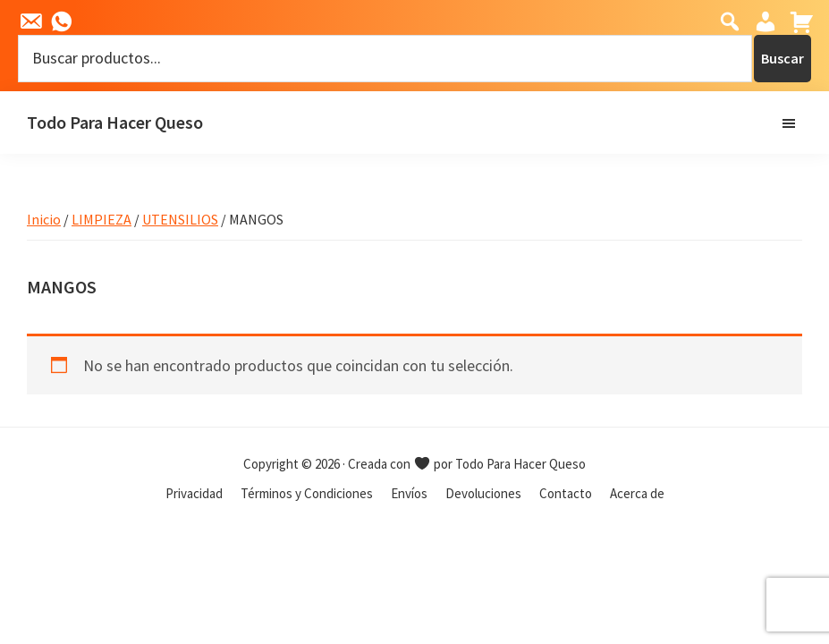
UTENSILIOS (180, 219)
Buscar (782, 58)
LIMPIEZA (102, 219)
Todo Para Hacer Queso (115, 122)
